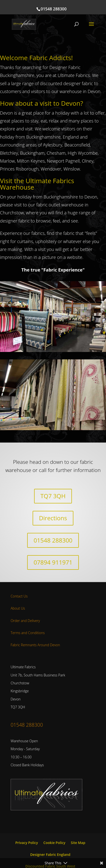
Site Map (78, 843)
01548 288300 (54, 9)
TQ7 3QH (53, 496)
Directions (53, 518)
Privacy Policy (27, 843)
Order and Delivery (25, 621)
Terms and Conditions (28, 633)
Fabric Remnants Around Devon (35, 645)
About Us (18, 608)
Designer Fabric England (50, 855)
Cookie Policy (54, 843)
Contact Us (19, 596)
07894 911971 (53, 562)
